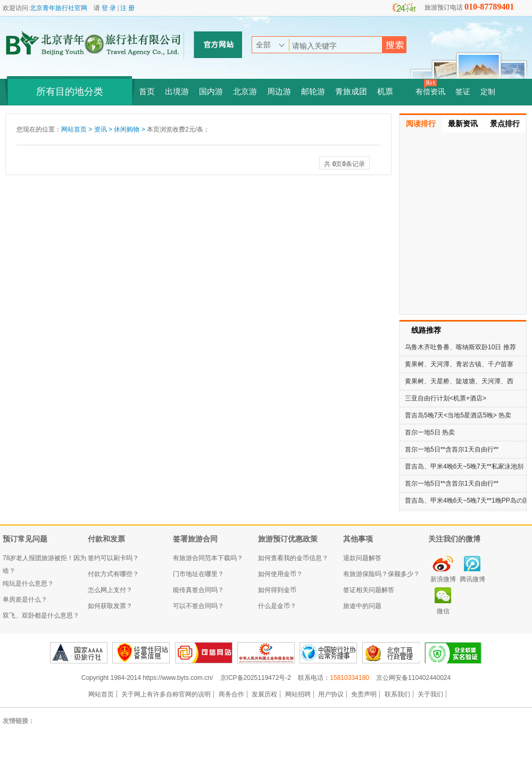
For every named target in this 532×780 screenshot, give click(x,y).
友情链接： (19, 721)
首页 (147, 92)
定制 (488, 92)
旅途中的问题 (362, 606)
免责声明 (364, 694)
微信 (443, 611)
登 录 (109, 8)
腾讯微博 (472, 579)
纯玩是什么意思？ (28, 584)
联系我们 (397, 694)
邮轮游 (313, 92)
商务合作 (231, 694)
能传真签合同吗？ (198, 590)
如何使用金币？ (280, 574)
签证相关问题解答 (369, 590)
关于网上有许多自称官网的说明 (166, 694)
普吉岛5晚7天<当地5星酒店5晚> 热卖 (458, 415)
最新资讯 (463, 124)
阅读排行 (421, 124)
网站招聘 (298, 694)
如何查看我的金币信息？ (293, 558)
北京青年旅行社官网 (59, 8)
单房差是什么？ (25, 600)
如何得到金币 (277, 590)
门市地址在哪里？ (198, 574)
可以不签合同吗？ (198, 606)
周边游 (279, 92)
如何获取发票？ (110, 606)
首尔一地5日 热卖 (430, 432)
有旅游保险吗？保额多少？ (381, 574)
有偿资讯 (430, 92)
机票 (385, 92)
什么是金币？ (277, 606)
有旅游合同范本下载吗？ (208, 558)
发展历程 (264, 694)
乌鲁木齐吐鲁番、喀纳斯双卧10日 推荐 (460, 347)
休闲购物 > (130, 129)
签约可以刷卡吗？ (113, 558)
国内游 (211, 92)
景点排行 (505, 124)
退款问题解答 (362, 558)
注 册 (127, 8)
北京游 (245, 92)
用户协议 (331, 694)
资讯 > (104, 129)
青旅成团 (351, 92)
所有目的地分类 (70, 92)
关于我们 (430, 694)
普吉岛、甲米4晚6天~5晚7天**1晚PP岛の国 (467, 500)
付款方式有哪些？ (113, 574)
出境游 (177, 92)
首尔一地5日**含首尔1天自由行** (452, 449)
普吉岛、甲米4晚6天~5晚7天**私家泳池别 (464, 466)
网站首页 (101, 694)
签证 (463, 92)
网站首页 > (78, 129)
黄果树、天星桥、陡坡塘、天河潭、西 (459, 381)
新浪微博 (443, 579)
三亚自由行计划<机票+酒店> (446, 398)
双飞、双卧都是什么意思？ (41, 615)
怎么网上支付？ (110, 590)
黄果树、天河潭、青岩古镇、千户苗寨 (459, 364)
